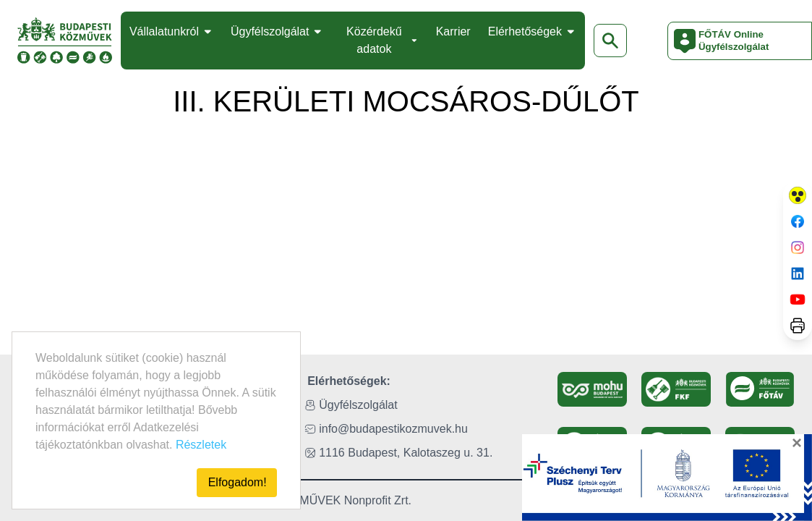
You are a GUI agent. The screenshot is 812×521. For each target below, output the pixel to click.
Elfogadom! (238, 482)
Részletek (201, 445)
